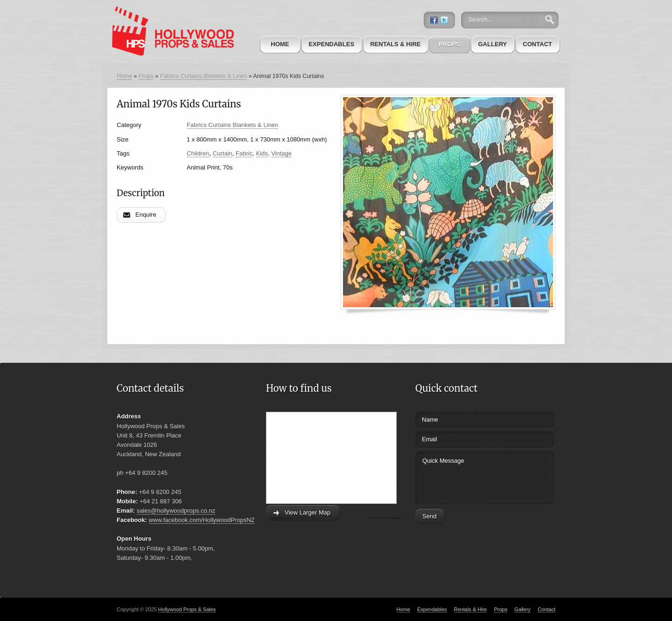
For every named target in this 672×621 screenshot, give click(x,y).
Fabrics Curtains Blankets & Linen (203, 76)
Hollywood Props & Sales (187, 609)
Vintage (281, 153)
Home (280, 44)
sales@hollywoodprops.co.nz (176, 511)
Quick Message (468, 476)
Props (449, 44)
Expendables (331, 44)
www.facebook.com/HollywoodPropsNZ (202, 520)
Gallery (492, 44)
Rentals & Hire (395, 44)
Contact (537, 44)
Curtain (223, 153)
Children (198, 153)
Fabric (244, 153)
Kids (262, 153)
